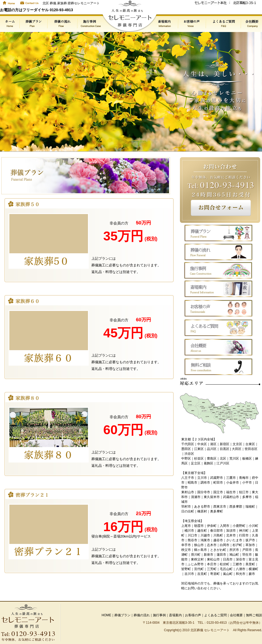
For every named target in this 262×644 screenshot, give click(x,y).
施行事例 (159, 615)
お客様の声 (193, 615)
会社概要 (236, 615)
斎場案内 (175, 615)
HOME (106, 615)
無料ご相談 (254, 615)
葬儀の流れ (142, 615)
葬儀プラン (122, 615)
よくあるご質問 (215, 615)
